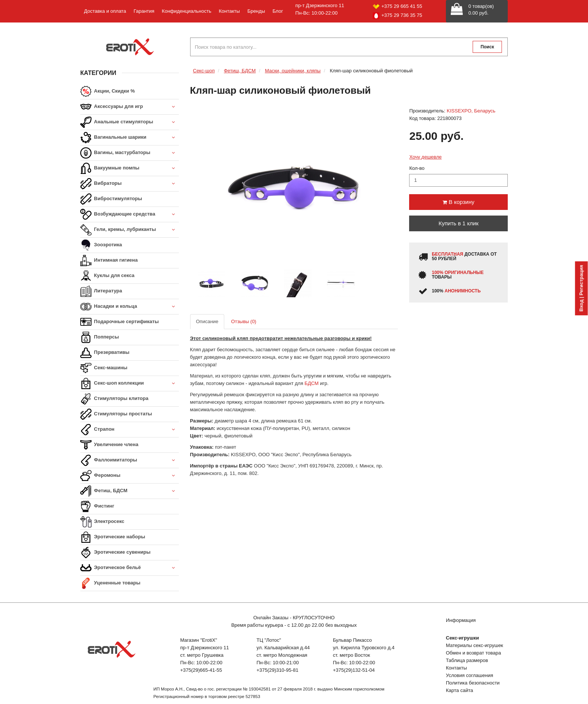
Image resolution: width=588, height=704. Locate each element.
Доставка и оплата (105, 11)
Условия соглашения (469, 675)
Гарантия (144, 11)
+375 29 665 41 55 (397, 6)
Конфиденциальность (187, 11)
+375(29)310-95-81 (277, 670)
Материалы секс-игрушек (475, 645)
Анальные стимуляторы (130, 122)
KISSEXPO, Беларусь (471, 111)
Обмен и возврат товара (473, 653)
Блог (278, 11)
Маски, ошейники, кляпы (292, 71)
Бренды (256, 11)
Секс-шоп (204, 71)
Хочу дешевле (425, 157)
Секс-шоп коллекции (130, 384)
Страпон (130, 430)
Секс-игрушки (462, 638)
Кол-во (417, 168)
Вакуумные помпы (130, 169)
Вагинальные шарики (130, 138)
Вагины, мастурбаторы (130, 153)
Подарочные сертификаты (119, 322)
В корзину (458, 202)
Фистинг (97, 506)
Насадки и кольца (130, 307)
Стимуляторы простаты (116, 414)
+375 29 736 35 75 (397, 16)
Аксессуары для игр (130, 107)
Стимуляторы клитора (114, 399)
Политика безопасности (473, 683)
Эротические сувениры (115, 553)
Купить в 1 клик (458, 223)
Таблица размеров (467, 660)
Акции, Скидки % (108, 91)
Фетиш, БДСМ (130, 491)
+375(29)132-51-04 (354, 670)
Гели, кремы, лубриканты (130, 230)
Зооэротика (101, 245)
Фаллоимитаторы (130, 461)
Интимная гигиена (109, 261)
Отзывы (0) (244, 321)
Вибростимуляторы (111, 199)
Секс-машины (104, 368)
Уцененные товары (110, 583)
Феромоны (130, 476)
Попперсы (100, 337)
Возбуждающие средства (130, 215)
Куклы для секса (107, 276)
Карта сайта (459, 690)
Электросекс (102, 522)
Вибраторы (130, 184)
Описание (207, 321)
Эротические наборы (113, 537)
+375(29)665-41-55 (201, 670)
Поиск (487, 47)
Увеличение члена (109, 445)
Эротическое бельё (130, 568)
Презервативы (105, 353)
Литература (101, 291)
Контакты (229, 11)
